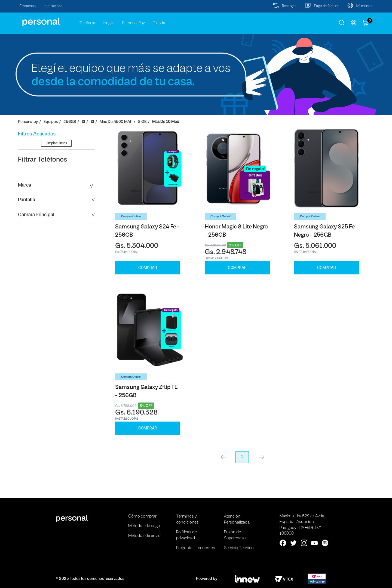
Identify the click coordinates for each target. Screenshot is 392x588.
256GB (70, 122)
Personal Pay (134, 23)
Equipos (51, 122)
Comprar (148, 268)
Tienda (159, 23)
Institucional (54, 6)
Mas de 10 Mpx (166, 122)
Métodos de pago (144, 526)
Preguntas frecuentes (196, 548)
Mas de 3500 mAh (116, 122)
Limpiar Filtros (56, 195)
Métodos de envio (144, 536)
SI (83, 122)
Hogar (109, 23)
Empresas (28, 6)
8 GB (142, 122)
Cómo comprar (142, 516)
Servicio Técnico (239, 548)
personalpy (28, 122)
